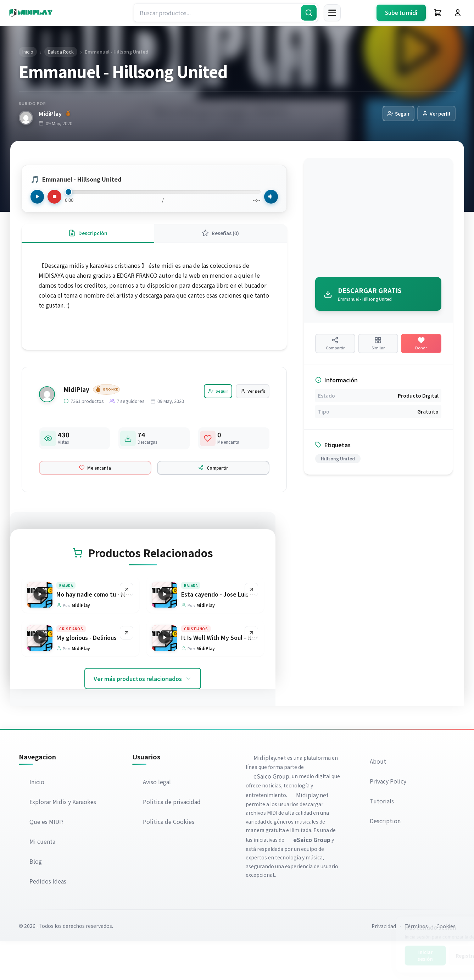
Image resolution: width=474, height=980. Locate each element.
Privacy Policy (389, 819)
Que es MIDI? (47, 860)
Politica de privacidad (172, 840)
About (379, 799)
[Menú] (332, 13)
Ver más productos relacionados (143, 717)
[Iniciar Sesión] (458, 13)
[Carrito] (438, 13)
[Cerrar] (459, 924)
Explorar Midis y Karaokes (63, 840)
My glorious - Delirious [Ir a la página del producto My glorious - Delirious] (87, 675)
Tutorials (383, 839)
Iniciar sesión (394, 956)
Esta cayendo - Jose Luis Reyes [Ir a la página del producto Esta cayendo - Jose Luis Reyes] (224, 631)
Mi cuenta (43, 880)
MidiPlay (54, 114)
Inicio (38, 820)
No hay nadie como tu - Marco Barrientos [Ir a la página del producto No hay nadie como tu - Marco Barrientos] (113, 631)
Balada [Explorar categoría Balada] (66, 622)
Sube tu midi (401, 13)
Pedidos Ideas (49, 920)
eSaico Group (272, 815)
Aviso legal (158, 820)
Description (386, 859)
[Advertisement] (378, 220)
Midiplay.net (271, 796)
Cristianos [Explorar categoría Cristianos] (71, 667)
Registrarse (438, 956)
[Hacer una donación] (421, 349)
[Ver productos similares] (378, 349)
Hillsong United (338, 468)
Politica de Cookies (169, 860)
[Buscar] (309, 13)
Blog (36, 900)
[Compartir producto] (335, 349)
